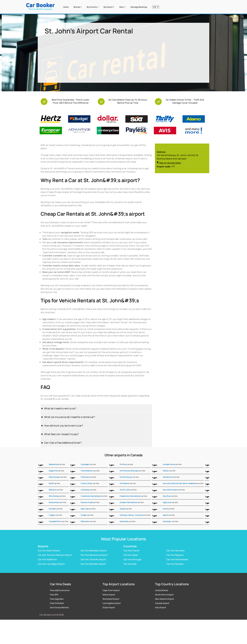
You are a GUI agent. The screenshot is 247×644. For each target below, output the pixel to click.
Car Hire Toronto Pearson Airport (55, 555)
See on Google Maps (169, 163)
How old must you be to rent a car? (63, 426)
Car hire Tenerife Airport (93, 559)
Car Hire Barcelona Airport (94, 555)
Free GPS (54, 595)
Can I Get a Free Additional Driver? (63, 443)
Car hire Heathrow (47, 559)
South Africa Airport (164, 595)
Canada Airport (162, 603)
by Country (93, 7)
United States (162, 590)
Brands (78, 7)
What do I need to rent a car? (60, 408)
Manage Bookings (139, 7)
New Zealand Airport (165, 599)
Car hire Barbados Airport (94, 550)
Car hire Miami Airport (49, 550)
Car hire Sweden (175, 564)
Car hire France (131, 550)
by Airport (109, 7)
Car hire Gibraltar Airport (93, 564)
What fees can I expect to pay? (61, 434)
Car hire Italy (130, 564)
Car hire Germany (175, 550)
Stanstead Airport (111, 599)
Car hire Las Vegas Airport (51, 564)
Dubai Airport (109, 608)
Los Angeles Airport (112, 603)
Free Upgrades (57, 599)
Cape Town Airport (111, 590)
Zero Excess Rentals (59, 608)
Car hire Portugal (132, 559)
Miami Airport (109, 595)
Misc (122, 7)
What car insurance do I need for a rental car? (69, 417)
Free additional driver (60, 590)
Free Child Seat (57, 603)
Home (66, 7)
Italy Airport (161, 608)
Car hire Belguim (175, 555)
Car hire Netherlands (177, 559)
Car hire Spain (131, 555)
